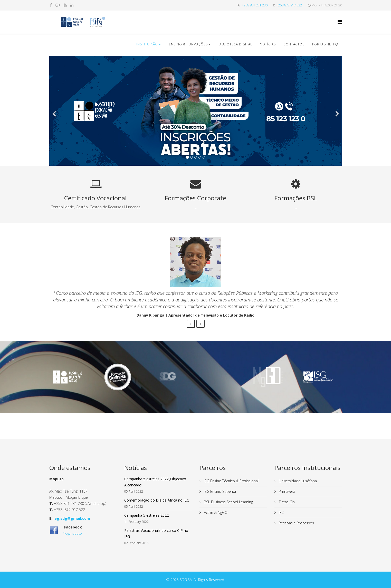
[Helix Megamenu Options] (340, 22)
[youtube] (65, 5)
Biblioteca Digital (235, 44)
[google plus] (58, 5)
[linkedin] (72, 5)
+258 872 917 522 (289, 5)
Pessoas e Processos (296, 523)
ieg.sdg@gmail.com (72, 518)
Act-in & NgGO (215, 512)
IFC (281, 512)
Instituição (147, 44)
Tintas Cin (286, 502)
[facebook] (51, 5)
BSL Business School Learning (228, 502)
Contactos (294, 44)
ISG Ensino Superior (220, 491)
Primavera (287, 491)
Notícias (268, 44)
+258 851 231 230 (255, 5)
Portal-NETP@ (325, 44)
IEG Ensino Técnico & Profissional (231, 481)
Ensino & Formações (188, 44)
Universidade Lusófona (297, 481)
